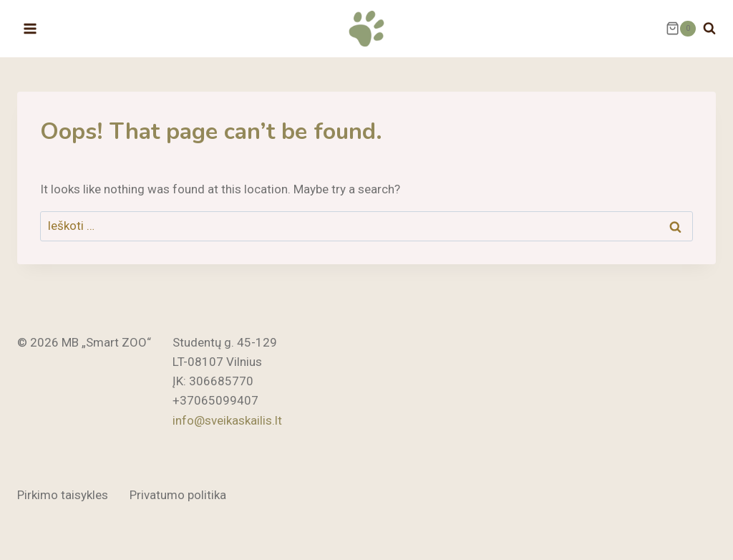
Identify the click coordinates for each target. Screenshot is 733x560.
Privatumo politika (178, 495)
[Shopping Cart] (681, 29)
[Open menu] (30, 28)
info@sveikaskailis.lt (227, 420)
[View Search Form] (709, 29)
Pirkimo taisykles (63, 495)
